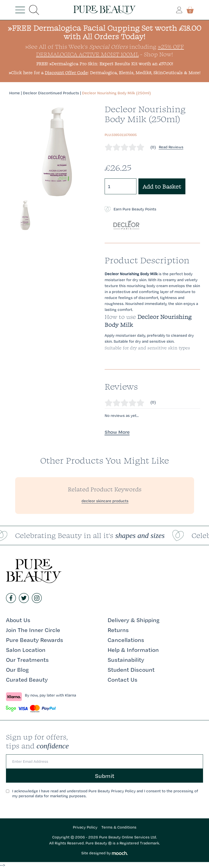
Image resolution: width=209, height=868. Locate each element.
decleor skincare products (105, 501)
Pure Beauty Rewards (35, 640)
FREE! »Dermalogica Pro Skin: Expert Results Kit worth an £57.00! (105, 64)
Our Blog (17, 669)
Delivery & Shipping (134, 620)
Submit (105, 776)
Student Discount (131, 669)
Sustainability (126, 660)
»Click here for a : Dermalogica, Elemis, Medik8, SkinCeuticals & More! (104, 73)
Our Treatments (27, 660)
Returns (118, 630)
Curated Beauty (27, 679)
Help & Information (133, 650)
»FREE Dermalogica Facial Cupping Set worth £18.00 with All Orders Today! (104, 32)
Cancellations (126, 640)
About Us (18, 620)
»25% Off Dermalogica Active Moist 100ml (110, 50)
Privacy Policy (85, 827)
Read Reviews (171, 147)
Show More (117, 432)
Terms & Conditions (119, 827)
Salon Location (26, 650)
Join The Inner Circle (33, 630)
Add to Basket (162, 186)
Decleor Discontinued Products (51, 93)
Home (15, 93)
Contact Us (123, 679)
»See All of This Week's (76, 46)
